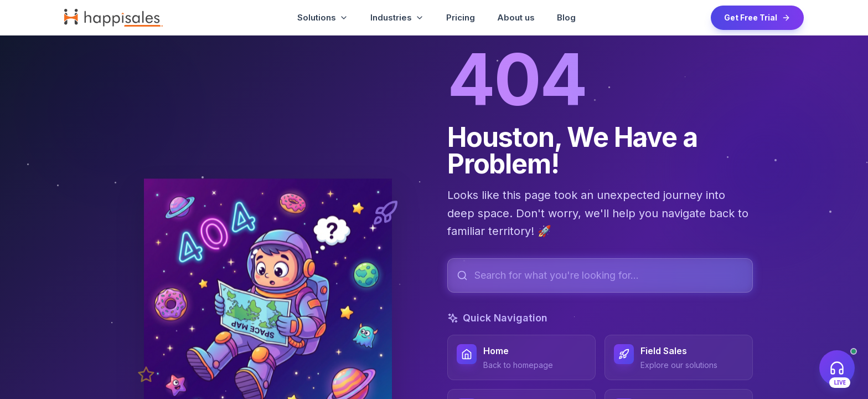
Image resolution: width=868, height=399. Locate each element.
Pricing (461, 17)
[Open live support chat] (837, 368)
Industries (397, 17)
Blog (566, 17)
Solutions (323, 17)
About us (516, 17)
